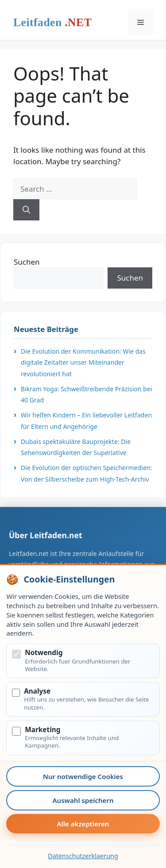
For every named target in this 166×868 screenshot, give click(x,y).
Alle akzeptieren (83, 824)
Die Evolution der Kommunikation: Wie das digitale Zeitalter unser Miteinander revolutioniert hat (83, 363)
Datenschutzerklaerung (83, 856)
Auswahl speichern (83, 800)
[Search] (26, 210)
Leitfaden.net (52, 24)
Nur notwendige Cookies (83, 776)
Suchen (27, 262)
